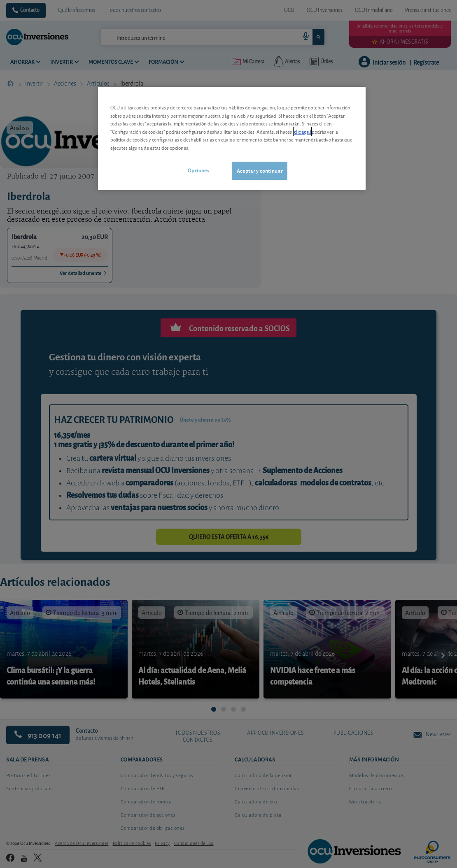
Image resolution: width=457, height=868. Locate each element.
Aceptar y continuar (260, 171)
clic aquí (302, 131)
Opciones (198, 170)
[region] (232, 138)
